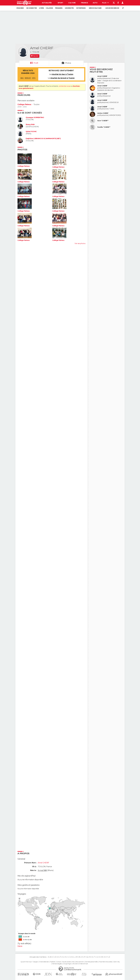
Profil (36, 63)
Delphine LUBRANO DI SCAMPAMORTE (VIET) (43, 139)
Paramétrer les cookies (106, 962)
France (20, 946)
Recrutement (80, 962)
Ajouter (36, 56)
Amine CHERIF (103, 113)
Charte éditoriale (44, 962)
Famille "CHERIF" (104, 127)
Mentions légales (57, 964)
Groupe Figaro (67, 964)
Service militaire (95, 8)
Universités (69, 8)
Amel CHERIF (102, 76)
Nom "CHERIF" (103, 121)
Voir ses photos (80, 243)
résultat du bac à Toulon (62, 74)
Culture (72, 3)
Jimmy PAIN (30, 125)
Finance (84, 3)
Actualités (47, 3)
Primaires (59, 8)
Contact (59, 962)
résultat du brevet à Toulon (62, 78)
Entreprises (81, 8)
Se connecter (32, 8)
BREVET (28, 78)
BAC (22, 78)
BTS (34, 78)
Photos (68, 63)
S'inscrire (20, 8)
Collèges (49, 8)
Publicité (53, 962)
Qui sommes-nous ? (26, 962)
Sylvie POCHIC (31, 132)
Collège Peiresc (24, 104)
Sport (60, 3)
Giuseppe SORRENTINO (35, 118)
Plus (105, 3)
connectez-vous (64, 86)
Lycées (42, 8)
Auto (95, 3)
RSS (73, 962)
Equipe (36, 962)
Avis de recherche (112, 8)
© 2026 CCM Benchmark (80, 964)
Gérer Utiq (116, 962)
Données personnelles (91, 962)
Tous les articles (67, 962)
